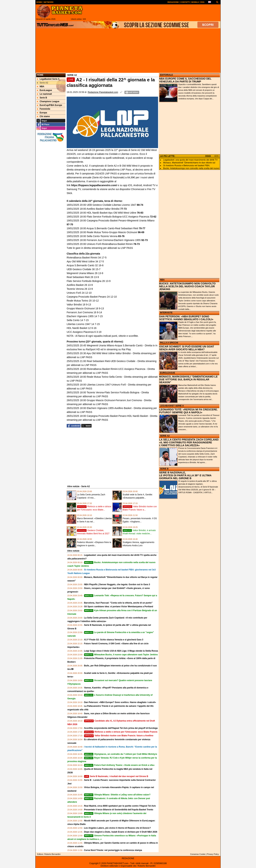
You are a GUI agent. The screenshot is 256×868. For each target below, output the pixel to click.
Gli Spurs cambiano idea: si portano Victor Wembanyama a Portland (119, 607)
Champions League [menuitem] (48, 101)
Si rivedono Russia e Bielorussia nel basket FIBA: (187, 166)
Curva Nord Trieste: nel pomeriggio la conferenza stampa (113, 850)
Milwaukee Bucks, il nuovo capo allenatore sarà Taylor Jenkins (121, 655)
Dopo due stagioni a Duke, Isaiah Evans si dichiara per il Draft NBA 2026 (121, 832)
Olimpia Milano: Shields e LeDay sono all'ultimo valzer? (117, 795)
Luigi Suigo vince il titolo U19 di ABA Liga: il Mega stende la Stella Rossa (121, 651)
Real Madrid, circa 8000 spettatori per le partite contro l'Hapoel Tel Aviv (120, 806)
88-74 (140, 205)
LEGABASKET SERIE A (172, 406)
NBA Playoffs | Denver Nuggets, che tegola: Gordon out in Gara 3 (117, 584)
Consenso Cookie (198, 854)
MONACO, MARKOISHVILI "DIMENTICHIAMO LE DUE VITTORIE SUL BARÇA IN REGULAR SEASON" (188, 379)
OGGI (208, 156)
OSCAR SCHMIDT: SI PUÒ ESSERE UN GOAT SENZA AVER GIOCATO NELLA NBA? (187, 348)
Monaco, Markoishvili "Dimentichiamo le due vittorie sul (189, 163)
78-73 (137, 244)
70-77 (142, 228)
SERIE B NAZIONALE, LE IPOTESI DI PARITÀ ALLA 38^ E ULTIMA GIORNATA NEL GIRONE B (185, 475)
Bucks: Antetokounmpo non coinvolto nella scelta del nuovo (191, 168)
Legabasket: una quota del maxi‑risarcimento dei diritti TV (190, 160)
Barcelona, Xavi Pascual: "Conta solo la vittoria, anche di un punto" (118, 603)
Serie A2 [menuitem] (43, 83)
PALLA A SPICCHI (169, 343)
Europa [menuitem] (42, 113)
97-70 (70, 224)
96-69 (141, 232)
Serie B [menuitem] (42, 98)
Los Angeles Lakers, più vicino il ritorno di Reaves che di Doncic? (118, 828)
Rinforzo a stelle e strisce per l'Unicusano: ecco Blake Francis (121, 732)
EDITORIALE (166, 75)
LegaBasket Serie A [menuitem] (48, 79)
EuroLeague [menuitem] (44, 90)
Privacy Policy (213, 854)
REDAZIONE (128, 858)
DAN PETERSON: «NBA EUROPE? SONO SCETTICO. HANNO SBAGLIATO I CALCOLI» (186, 318)
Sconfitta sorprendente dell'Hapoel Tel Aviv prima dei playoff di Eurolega (121, 728)
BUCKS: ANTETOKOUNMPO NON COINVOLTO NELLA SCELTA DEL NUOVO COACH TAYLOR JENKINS (187, 286)
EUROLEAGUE (168, 373)
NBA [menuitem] (41, 86)
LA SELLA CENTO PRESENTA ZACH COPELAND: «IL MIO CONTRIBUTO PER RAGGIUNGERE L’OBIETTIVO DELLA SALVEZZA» (189, 442)
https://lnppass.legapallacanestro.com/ (94, 185)
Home (40, 75)
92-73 (144, 240)
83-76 (121, 236)
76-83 (140, 213)
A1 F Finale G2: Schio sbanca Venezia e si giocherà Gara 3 (114, 640)
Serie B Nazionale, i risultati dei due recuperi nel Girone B (116, 776)
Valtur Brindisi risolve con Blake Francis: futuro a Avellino (119, 736)
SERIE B (164, 469)
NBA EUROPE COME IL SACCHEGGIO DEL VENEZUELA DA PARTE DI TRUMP (185, 80)
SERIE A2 (165, 436)
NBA (162, 280)
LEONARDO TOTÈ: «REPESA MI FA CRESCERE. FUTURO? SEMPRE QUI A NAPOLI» (188, 411)
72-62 (153, 217)
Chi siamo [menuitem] (43, 116)
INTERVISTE (166, 313)
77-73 (123, 209)
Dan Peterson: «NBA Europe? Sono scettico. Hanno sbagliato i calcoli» (120, 702)
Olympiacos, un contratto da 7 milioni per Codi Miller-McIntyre (121, 754)
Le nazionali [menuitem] (44, 94)
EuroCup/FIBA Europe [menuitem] (50, 105)
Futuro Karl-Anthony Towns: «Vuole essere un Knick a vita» (119, 765)
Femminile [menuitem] (44, 109)
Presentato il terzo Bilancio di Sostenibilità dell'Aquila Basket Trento (119, 810)
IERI (216, 156)
